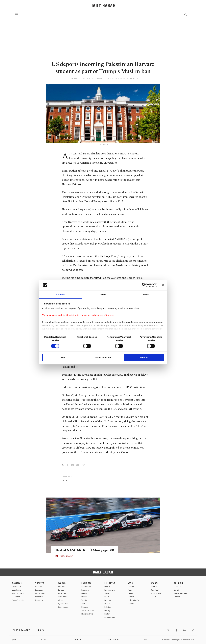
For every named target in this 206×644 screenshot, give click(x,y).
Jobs (14, 640)
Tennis (153, 597)
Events (130, 593)
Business (86, 583)
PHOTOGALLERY (66, 556)
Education (39, 590)
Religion (108, 607)
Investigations (41, 593)
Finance (84, 597)
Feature (107, 614)
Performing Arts (134, 600)
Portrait (131, 597)
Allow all (144, 357)
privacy (45, 640)
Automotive (86, 587)
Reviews (131, 604)
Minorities (39, 597)
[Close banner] (163, 285)
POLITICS (17, 583)
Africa (61, 600)
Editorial (177, 597)
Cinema (131, 587)
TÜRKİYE (40, 583)
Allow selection (103, 357)
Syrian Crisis (63, 604)
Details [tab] (103, 294)
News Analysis (18, 600)
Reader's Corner (180, 593)
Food (107, 597)
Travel (107, 593)
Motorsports (156, 593)
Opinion (178, 583)
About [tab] (146, 294)
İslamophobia (64, 607)
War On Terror (18, 593)
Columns (177, 587)
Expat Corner (110, 617)
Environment (109, 590)
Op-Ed (176, 590)
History (107, 610)
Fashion (108, 600)
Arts (130, 583)
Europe (61, 590)
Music (130, 590)
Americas (62, 593)
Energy (84, 593)
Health (107, 587)
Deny (62, 357)
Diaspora (39, 600)
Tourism (85, 600)
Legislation (16, 590)
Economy (85, 590)
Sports (155, 583)
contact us (113, 640)
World (62, 583)
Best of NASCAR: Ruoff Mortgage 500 (85, 550)
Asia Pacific (63, 597)
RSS (145, 640)
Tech (83, 604)
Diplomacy (16, 587)
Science (107, 604)
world (65, 480)
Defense (85, 607)
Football (154, 587)
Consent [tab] (60, 294)
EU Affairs (16, 597)
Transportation (88, 610)
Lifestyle (110, 583)
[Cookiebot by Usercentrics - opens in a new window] (144, 285)
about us (78, 640)
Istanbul (38, 587)
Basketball (155, 590)
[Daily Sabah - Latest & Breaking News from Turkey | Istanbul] (103, 5)
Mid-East (62, 587)
